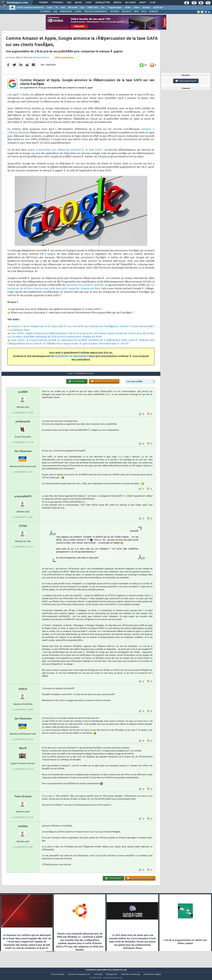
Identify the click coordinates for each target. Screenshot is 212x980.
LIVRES (78, 12)
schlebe (23, 832)
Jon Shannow (23, 457)
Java (82, 8)
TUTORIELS (45, 12)
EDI (103, 8)
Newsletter (102, 3)
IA (56, 8)
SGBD (128, 8)
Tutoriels (57, 3)
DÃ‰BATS (127, 12)
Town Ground (23, 803)
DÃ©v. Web (93, 8)
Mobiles (146, 8)
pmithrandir (23, 428)
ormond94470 (23, 503)
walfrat (23, 695)
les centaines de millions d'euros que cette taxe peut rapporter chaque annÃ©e (81, 289)
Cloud (50, 8)
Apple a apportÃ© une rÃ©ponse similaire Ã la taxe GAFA (65, 152)
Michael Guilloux (41, 60)
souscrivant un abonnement (72, 359)
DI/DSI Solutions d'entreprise (30, 8)
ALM (63, 8)
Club (152, 3)
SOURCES (115, 12)
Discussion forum (186, 81)
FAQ (69, 3)
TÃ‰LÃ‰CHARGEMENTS (96, 12)
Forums (43, 3)
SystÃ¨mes (158, 8)
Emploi (117, 3)
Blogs (78, 3)
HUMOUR (153, 12)
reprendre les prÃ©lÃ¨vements (85, 287)
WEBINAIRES (66, 12)
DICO (144, 12)
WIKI (136, 12)
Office (137, 8)
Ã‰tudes (130, 3)
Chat (89, 3)
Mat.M (23, 754)
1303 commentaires (64, 60)
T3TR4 (23, 532)
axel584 (23, 398)
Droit (143, 3)
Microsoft (73, 8)
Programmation (115, 8)
